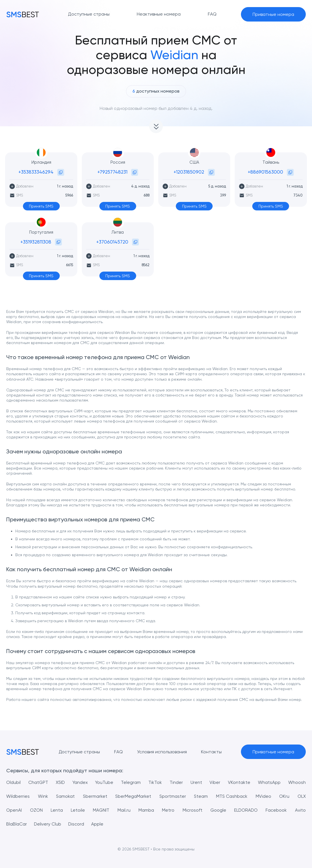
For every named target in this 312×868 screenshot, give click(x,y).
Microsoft (192, 810)
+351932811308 (36, 242)
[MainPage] (23, 14)
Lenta (57, 810)
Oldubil (13, 782)
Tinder (176, 782)
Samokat (65, 796)
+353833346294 (36, 172)
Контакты (211, 752)
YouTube (104, 782)
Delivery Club (48, 824)
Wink (43, 796)
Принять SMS (41, 206)
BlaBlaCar (17, 824)
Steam (201, 796)
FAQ (118, 752)
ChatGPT (38, 782)
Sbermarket (95, 796)
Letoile (78, 810)
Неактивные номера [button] (159, 14)
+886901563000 (265, 172)
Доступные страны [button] (89, 14)
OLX (302, 796)
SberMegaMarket (133, 796)
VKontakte (239, 782)
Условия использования (162, 752)
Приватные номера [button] (273, 14)
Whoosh (297, 782)
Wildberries (18, 796)
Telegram (131, 782)
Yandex (80, 782)
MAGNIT (101, 810)
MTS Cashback (232, 796)
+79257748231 (112, 172)
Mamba (146, 810)
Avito (300, 810)
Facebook (276, 810)
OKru (284, 796)
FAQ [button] (212, 14)
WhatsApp (269, 782)
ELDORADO (246, 810)
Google (218, 810)
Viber (215, 782)
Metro (168, 810)
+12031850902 (189, 172)
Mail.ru (124, 810)
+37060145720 (112, 242)
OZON (36, 810)
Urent (196, 782)
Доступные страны (79, 752)
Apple (98, 824)
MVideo (263, 796)
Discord (77, 824)
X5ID (60, 782)
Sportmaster (173, 796)
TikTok (155, 782)
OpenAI (14, 810)
